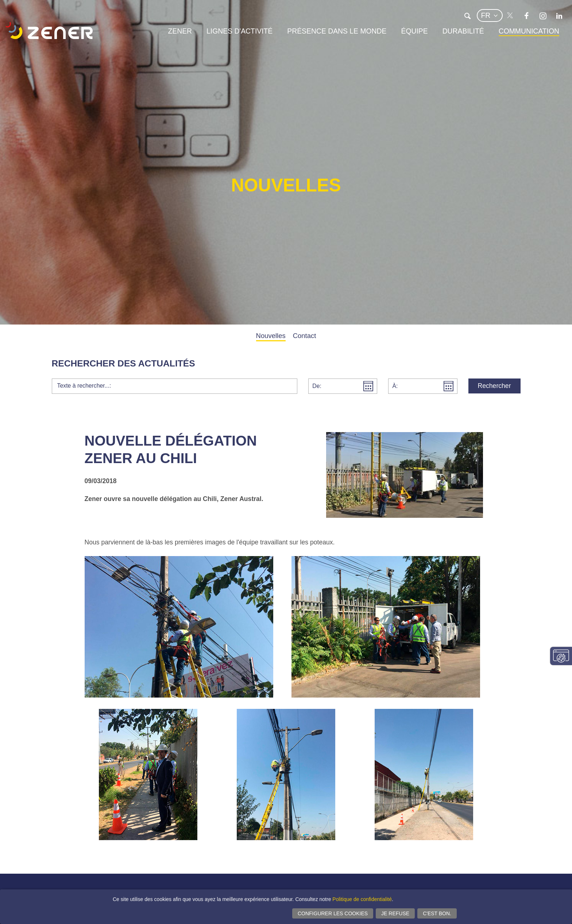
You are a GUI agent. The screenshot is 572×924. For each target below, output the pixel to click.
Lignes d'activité (239, 31)
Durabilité (463, 31)
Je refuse (395, 913)
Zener (180, 31)
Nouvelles (271, 336)
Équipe (414, 31)
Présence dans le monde (337, 31)
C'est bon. (437, 913)
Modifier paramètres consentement (561, 656)
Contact (305, 336)
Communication (529, 31)
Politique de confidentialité (362, 899)
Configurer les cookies (333, 913)
